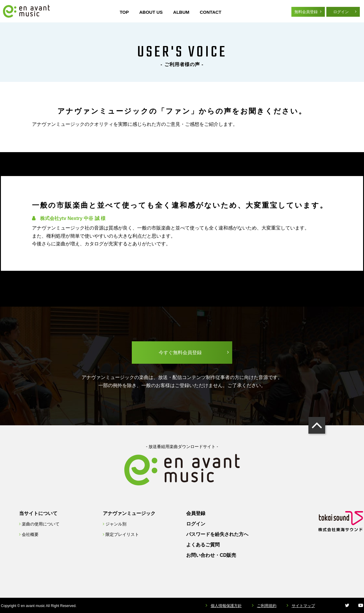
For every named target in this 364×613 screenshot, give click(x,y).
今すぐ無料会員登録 (180, 353)
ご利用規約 (267, 606)
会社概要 (30, 534)
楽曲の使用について (41, 524)
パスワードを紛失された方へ (217, 534)
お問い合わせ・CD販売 (211, 555)
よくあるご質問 (203, 545)
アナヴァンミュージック (129, 513)
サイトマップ (303, 606)
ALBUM (181, 12)
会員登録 (196, 513)
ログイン (341, 12)
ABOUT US (151, 12)
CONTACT (211, 12)
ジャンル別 (116, 524)
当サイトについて (38, 513)
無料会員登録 (306, 12)
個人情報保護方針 (227, 606)
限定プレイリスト (122, 534)
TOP (124, 12)
